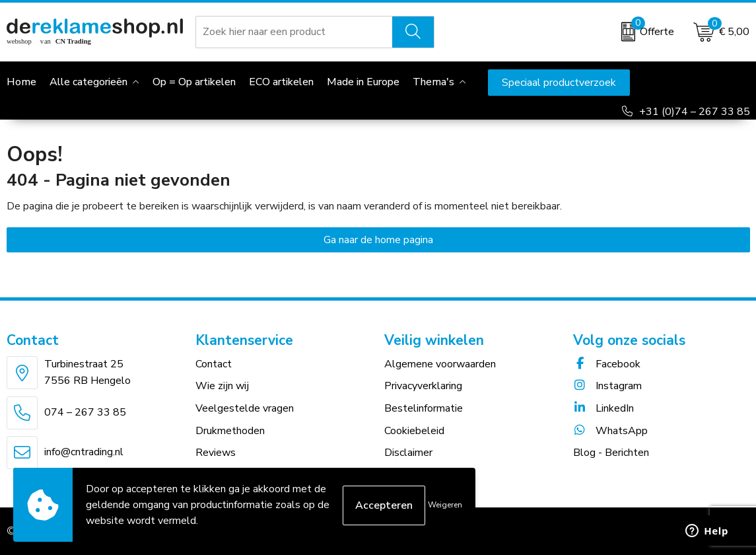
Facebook (607, 364)
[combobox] (294, 32)
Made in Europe (363, 82)
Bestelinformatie (424, 408)
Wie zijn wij (222, 386)
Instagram (607, 386)
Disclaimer (408, 453)
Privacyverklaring (423, 386)
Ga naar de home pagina (378, 240)
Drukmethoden (230, 431)
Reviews (216, 453)
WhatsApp (610, 431)
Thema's (433, 82)
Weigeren (445, 505)
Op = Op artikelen (194, 82)
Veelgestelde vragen (245, 408)
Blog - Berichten (611, 453)
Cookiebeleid (414, 431)
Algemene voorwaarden (440, 364)
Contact (214, 364)
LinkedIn (603, 408)
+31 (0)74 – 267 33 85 (695, 112)
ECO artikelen (281, 82)
